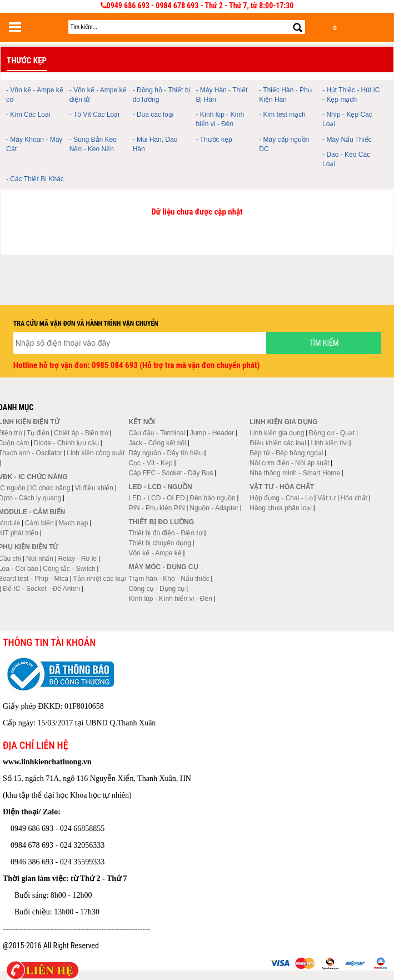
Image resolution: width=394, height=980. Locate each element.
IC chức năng (50, 488)
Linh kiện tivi (329, 443)
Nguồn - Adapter (214, 508)
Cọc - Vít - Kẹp (150, 463)
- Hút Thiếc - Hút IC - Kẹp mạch (351, 95)
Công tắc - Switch (69, 569)
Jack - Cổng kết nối (157, 443)
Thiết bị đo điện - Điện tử (165, 533)
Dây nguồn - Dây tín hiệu (165, 453)
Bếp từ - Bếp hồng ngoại (286, 453)
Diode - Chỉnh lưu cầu (66, 443)
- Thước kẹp (214, 140)
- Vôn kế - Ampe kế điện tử (98, 95)
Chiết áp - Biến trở (81, 433)
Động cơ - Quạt (332, 433)
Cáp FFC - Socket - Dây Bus (171, 473)
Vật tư (326, 498)
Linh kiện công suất (96, 453)
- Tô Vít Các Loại (94, 115)
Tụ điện (38, 433)
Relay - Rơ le (77, 559)
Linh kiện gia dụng (277, 433)
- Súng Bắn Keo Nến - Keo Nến (93, 144)
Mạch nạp (73, 523)
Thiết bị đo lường (161, 522)
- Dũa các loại (153, 115)
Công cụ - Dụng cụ (156, 589)
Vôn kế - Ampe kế (155, 553)
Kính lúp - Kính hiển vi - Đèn (170, 599)
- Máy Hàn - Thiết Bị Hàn (221, 95)
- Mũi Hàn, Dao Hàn (155, 144)
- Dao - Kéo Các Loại (346, 159)
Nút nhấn (40, 559)
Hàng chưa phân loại (281, 508)
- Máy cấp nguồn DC (284, 144)
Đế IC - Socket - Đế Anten (41, 589)
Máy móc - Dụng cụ (163, 567)
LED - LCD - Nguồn (160, 487)
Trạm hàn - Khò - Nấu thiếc (169, 579)
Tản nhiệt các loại (99, 579)
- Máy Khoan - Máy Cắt (34, 144)
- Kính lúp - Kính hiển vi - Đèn (220, 119)
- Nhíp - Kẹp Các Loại (347, 119)
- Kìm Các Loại (28, 115)
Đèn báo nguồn (212, 498)
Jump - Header (212, 433)
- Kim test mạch (282, 115)
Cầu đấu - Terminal (157, 433)
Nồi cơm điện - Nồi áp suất (289, 463)
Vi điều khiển (94, 488)
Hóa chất (354, 498)
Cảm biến (39, 523)
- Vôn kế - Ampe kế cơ (35, 95)
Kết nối (141, 422)
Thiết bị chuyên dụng (159, 543)
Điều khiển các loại (278, 443)
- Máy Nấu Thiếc (347, 140)
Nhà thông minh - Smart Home (295, 473)
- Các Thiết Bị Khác (35, 179)
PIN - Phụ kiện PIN (156, 508)
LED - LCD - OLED (156, 498)
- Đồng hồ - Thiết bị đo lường (162, 95)
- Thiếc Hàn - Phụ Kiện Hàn (285, 95)
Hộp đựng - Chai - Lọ (281, 498)
